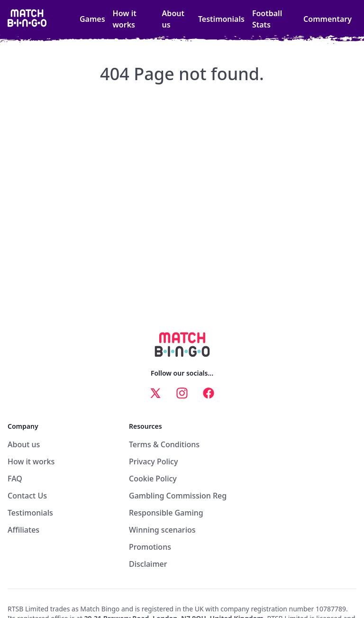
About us (173, 19)
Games (92, 19)
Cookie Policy (153, 479)
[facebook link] (209, 393)
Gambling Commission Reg (178, 496)
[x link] (155, 393)
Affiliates (23, 530)
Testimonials (221, 19)
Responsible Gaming (166, 513)
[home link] (27, 19)
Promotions (150, 547)
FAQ (15, 479)
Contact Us (27, 496)
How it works (125, 19)
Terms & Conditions (164, 444)
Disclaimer (148, 564)
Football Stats (267, 19)
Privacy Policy (153, 461)
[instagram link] (182, 393)
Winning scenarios (162, 530)
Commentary (328, 19)
